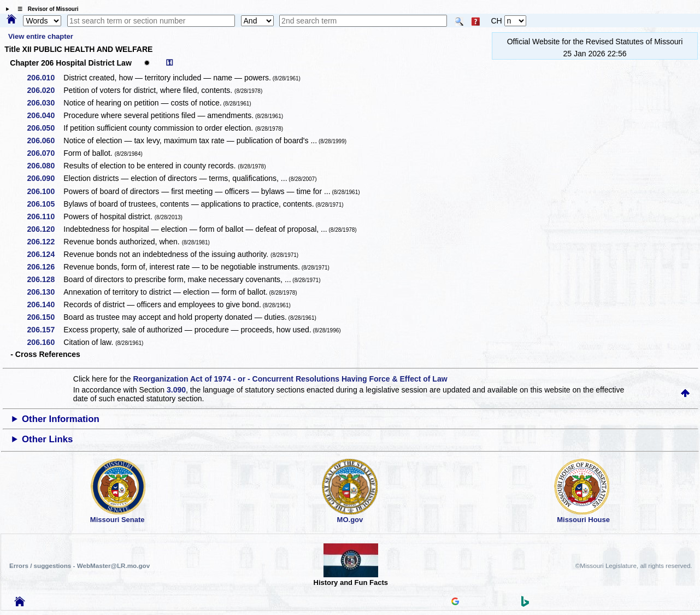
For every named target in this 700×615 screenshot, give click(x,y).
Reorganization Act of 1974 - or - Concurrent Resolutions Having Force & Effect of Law (290, 379)
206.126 (45, 267)
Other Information (61, 419)
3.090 (176, 390)
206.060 (45, 140)
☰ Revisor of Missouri (45, 9)
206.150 (45, 317)
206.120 (45, 229)
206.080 (45, 166)
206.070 (45, 153)
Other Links (47, 439)
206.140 (45, 304)
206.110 (45, 216)
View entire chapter (41, 36)
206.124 (45, 254)
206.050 (45, 128)
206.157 (45, 330)
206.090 (45, 178)
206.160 (45, 342)
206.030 (45, 103)
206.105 (45, 204)
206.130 (45, 292)
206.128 (45, 279)
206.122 (45, 242)
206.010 (45, 78)
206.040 (45, 115)
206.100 (45, 191)
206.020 (45, 90)
